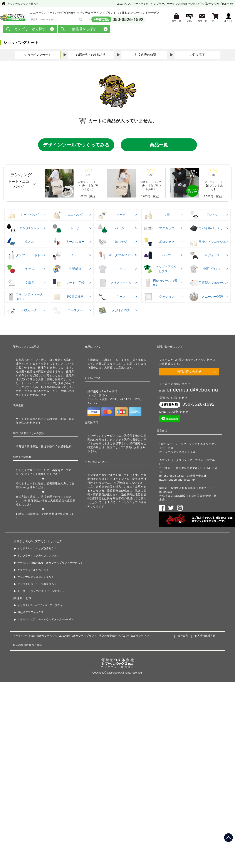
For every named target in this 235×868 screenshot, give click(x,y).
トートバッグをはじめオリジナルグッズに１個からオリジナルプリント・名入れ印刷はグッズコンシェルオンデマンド (82, 636)
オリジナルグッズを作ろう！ (24, 4)
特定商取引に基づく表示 (27, 646)
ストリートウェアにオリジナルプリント (41, 592)
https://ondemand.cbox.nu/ (177, 480)
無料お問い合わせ (189, 372)
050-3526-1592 (128, 20)
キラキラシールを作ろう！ (33, 571)
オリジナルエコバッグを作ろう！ (37, 549)
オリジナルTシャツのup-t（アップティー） (43, 606)
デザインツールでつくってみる (76, 145)
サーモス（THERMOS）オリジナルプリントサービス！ (50, 563)
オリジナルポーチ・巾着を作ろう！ (38, 585)
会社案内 (183, 636)
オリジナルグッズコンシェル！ (36, 578)
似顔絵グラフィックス (30, 613)
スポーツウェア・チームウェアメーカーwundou (45, 620)
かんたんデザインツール (31, 471)
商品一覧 (159, 145)
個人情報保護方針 (205, 636)
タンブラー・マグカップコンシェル (38, 556)
